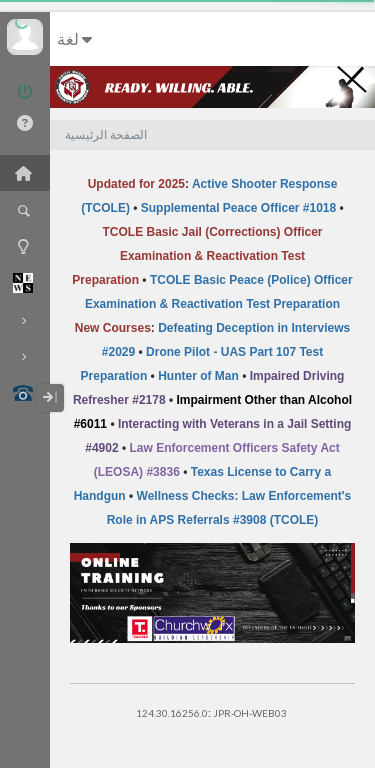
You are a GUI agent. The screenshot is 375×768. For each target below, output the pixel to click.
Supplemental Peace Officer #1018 (238, 208)
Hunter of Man (198, 376)
